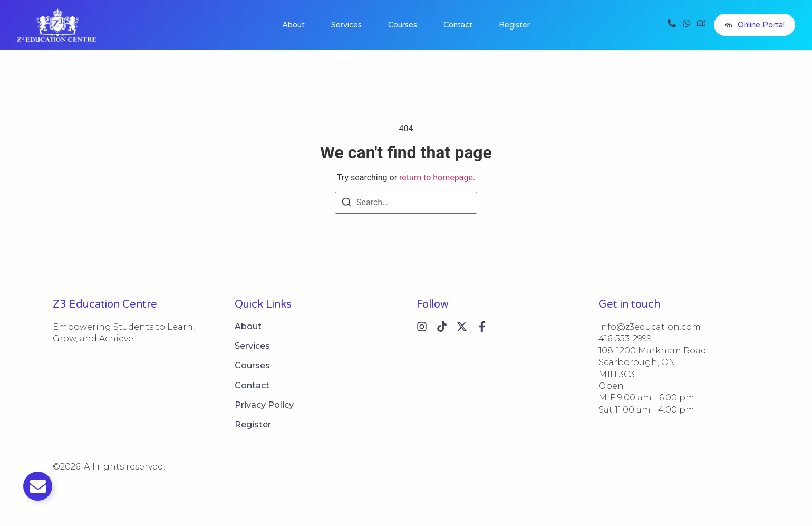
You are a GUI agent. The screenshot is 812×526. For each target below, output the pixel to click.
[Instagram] (422, 327)
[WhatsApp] (687, 25)
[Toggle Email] (38, 486)
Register (514, 25)
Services (346, 25)
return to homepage (436, 178)
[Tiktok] (442, 327)
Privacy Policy (264, 405)
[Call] (672, 25)
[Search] (346, 204)
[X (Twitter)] (462, 327)
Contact (458, 25)
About (293, 25)
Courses (403, 25)
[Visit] (701, 25)
